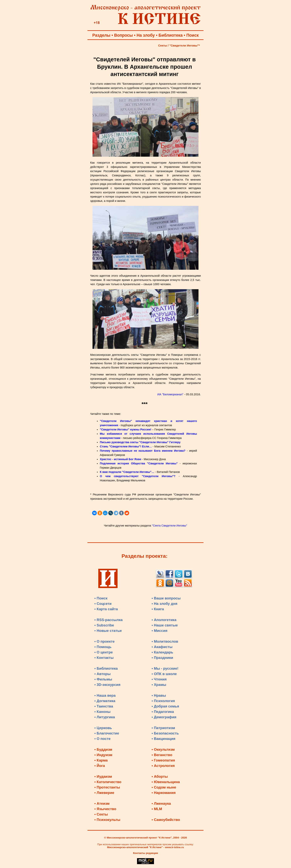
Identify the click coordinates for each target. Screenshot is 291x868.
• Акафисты (162, 647)
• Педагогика (163, 712)
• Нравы (159, 695)
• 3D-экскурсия (107, 685)
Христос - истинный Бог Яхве (121, 459)
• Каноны (103, 712)
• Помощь (103, 647)
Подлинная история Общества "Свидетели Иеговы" (139, 463)
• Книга (158, 609)
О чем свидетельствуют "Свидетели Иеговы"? (138, 476)
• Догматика (105, 701)
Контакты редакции (145, 853)
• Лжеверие (104, 793)
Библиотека (171, 35)
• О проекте (105, 641)
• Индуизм (103, 755)
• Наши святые (165, 625)
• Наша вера (105, 695)
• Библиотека (106, 668)
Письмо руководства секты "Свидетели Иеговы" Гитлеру (140, 442)
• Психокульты (107, 820)
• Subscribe (104, 625)
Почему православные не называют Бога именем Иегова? (143, 451)
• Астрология (163, 766)
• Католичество (108, 782)
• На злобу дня (165, 604)
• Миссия (160, 631)
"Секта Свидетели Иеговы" (169, 526)
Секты (163, 46)
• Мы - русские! (165, 668)
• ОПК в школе (164, 674)
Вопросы (123, 35)
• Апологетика (164, 620)
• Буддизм (103, 749)
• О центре (104, 652)
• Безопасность (165, 733)
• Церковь (103, 728)
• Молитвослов (165, 641)
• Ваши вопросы (166, 598)
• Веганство (162, 755)
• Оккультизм (163, 749)
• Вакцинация (164, 739)
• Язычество (105, 809)
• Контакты (104, 658)
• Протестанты (107, 787)
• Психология (163, 701)
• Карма (101, 760)
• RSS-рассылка (108, 620)
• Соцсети (103, 604)
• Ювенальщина (166, 782)
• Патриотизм (163, 728)
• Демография (164, 717)
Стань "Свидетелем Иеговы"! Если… (126, 446)
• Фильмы (103, 679)
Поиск (193, 35)
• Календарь (162, 652)
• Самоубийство (166, 820)
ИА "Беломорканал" (170, 394)
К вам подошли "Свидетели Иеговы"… (127, 472)
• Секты (101, 814)
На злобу (146, 35)
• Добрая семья (165, 706)
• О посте (103, 739)
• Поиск (101, 598)
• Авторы (103, 674)
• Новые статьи (108, 631)
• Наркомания (164, 793)
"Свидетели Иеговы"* (185, 46)
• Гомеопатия (163, 760)
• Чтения (159, 679)
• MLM (157, 809)
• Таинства (104, 706)
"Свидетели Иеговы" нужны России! (126, 429)
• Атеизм (102, 803)
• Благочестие (107, 733)
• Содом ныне (164, 787)
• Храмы (159, 685)
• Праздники (162, 658)
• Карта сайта (106, 609)
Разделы (101, 35)
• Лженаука (161, 803)
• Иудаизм (103, 776)
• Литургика (105, 717)
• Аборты (160, 776)
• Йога (100, 766)
